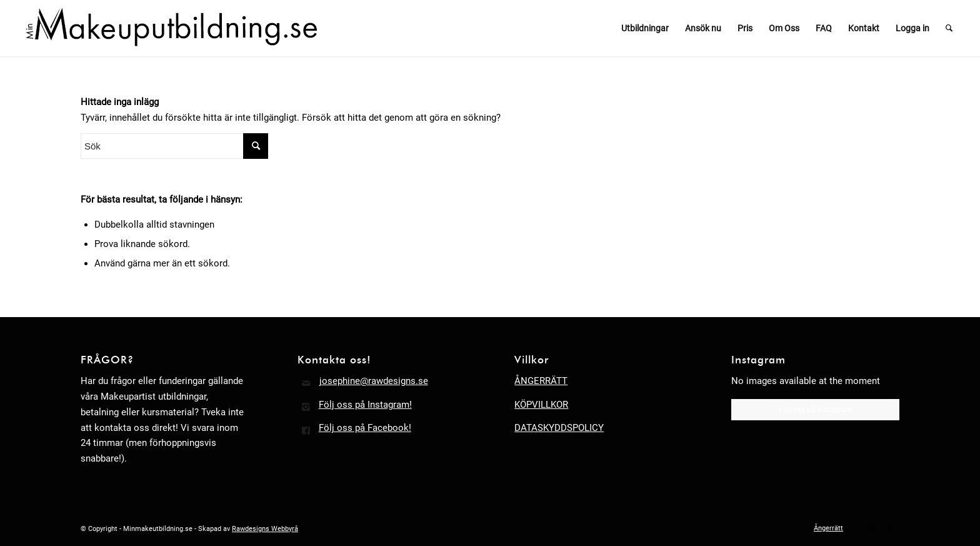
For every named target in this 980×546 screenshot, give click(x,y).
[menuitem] (645, 28)
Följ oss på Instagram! (365, 405)
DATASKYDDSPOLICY (559, 428)
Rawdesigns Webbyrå (265, 529)
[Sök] (949, 28)
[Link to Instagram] (871, 528)
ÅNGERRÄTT (541, 381)
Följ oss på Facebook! (365, 428)
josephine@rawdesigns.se (374, 381)
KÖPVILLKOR (541, 405)
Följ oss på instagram (816, 410)
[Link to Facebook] (890, 528)
